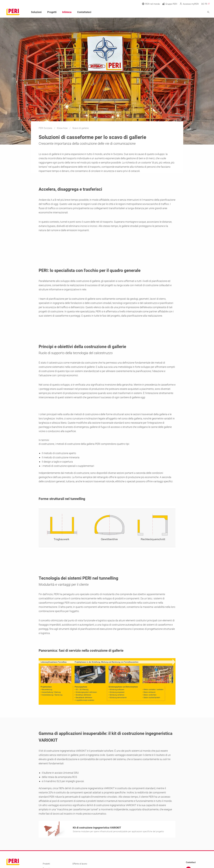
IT (209, 4)
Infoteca (67, 12)
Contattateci (84, 12)
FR (206, 4)
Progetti (52, 12)
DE (203, 4)
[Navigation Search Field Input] (193, 12)
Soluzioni (36, 12)
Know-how (63, 128)
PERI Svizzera (46, 128)
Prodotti (46, 865)
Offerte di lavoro (80, 865)
